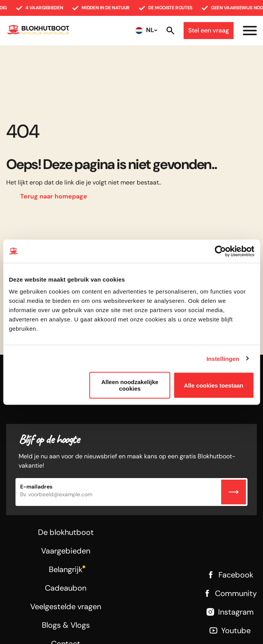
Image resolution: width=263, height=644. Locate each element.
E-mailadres (36, 487)
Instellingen (223, 358)
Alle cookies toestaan (214, 385)
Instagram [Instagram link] (230, 612)
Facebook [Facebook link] (230, 575)
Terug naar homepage (54, 196)
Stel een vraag (209, 30)
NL (150, 30)
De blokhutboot (66, 532)
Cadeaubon (66, 588)
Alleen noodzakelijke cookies (130, 385)
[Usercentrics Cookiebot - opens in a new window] (220, 251)
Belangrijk (66, 569)
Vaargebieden (66, 551)
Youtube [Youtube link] (230, 630)
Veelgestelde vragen (66, 606)
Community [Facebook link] (230, 593)
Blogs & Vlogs (66, 625)
